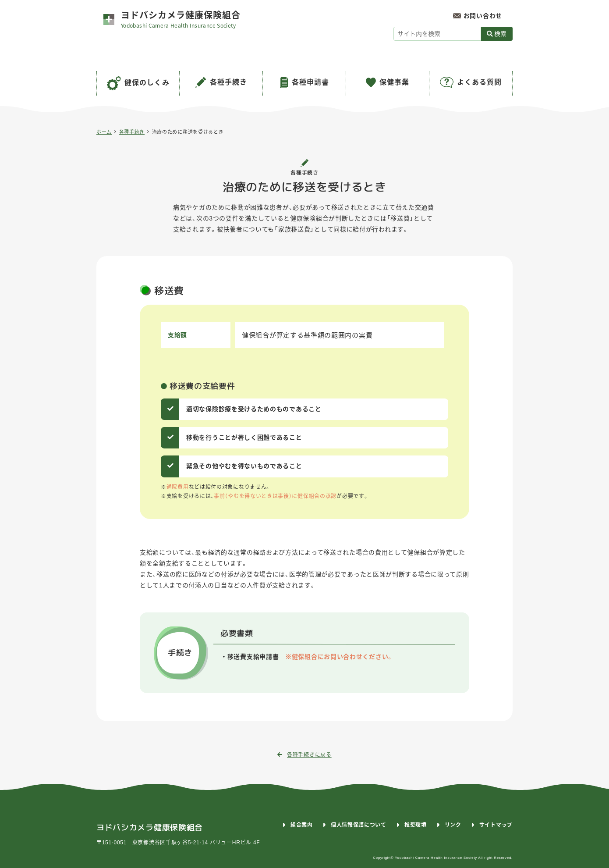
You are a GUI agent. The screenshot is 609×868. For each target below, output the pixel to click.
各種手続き (228, 82)
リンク (453, 825)
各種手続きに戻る (304, 755)
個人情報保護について (359, 825)
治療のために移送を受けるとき (188, 132)
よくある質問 (479, 82)
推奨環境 (416, 825)
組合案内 (302, 825)
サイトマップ (496, 825)
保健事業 (394, 82)
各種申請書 (310, 82)
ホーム (104, 132)
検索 (497, 34)
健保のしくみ (147, 83)
